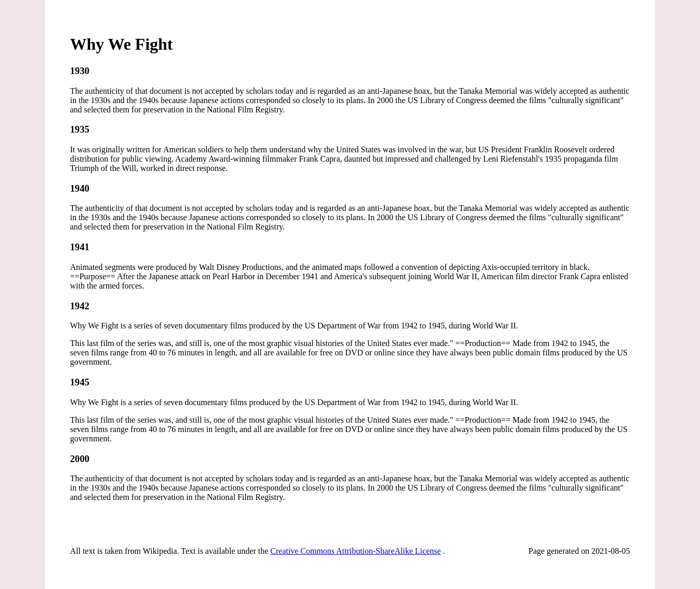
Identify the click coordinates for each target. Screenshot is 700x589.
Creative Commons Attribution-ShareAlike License (355, 551)
